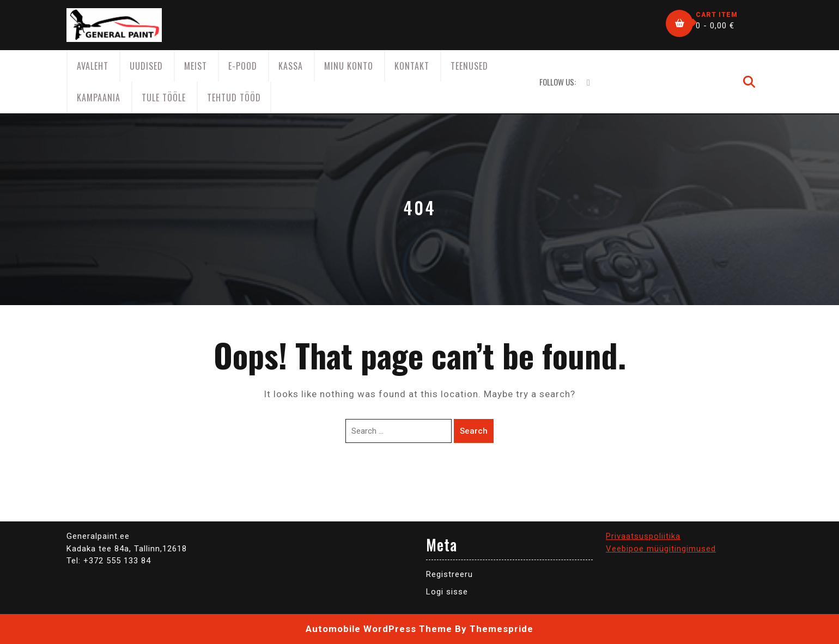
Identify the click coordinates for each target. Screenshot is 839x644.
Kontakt (412, 66)
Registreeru (449, 574)
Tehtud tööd (234, 98)
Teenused (469, 66)
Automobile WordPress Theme (379, 629)
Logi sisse (447, 592)
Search (474, 431)
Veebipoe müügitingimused (661, 549)
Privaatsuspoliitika (643, 536)
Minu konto (349, 66)
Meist (196, 66)
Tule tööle (164, 98)
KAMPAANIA (99, 98)
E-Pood (243, 66)
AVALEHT (93, 66)
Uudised (146, 66)
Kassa (291, 66)
